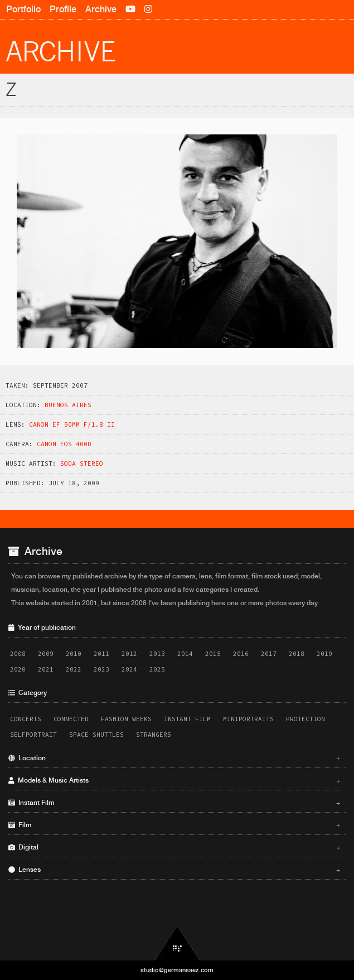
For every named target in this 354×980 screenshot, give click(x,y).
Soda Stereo (82, 464)
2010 (74, 654)
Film (174, 825)
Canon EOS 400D (64, 444)
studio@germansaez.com (177, 970)
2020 (18, 669)
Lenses (174, 870)
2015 (213, 654)
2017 (269, 654)
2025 (157, 669)
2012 (129, 654)
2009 (46, 654)
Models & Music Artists (174, 780)
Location (174, 758)
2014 (185, 654)
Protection (305, 719)
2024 (129, 669)
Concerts (26, 719)
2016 (241, 654)
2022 (74, 669)
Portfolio (23, 9)
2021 (46, 669)
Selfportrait (33, 735)
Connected (71, 719)
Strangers (154, 735)
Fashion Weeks (126, 719)
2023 (101, 669)
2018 (297, 654)
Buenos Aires (68, 405)
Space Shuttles (96, 735)
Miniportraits (248, 719)
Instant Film (187, 719)
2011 (101, 654)
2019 (324, 654)
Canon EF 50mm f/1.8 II (72, 424)
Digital (174, 847)
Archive (101, 9)
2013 (157, 654)
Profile (63, 9)
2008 (18, 654)
